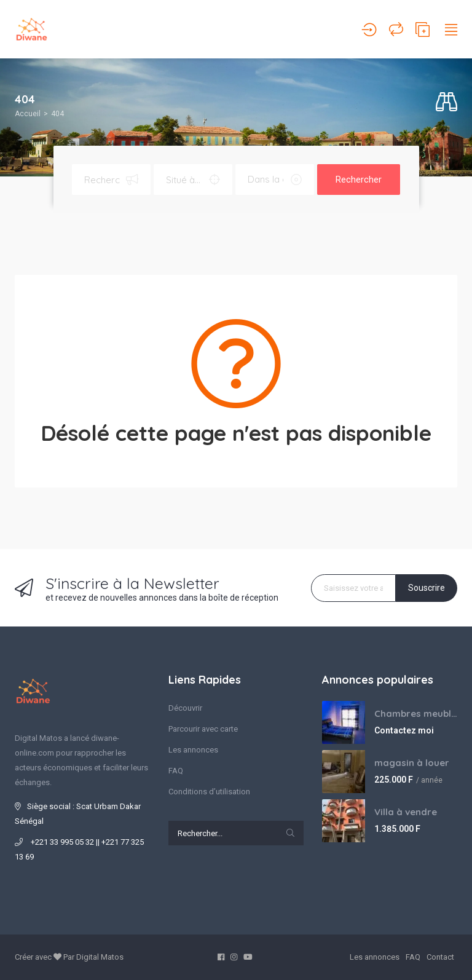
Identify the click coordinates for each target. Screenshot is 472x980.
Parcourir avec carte (203, 729)
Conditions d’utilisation (209, 792)
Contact (440, 957)
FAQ (176, 771)
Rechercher (359, 180)
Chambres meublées (416, 713)
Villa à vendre (406, 812)
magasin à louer (412, 763)
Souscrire (427, 588)
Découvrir (185, 708)
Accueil (28, 114)
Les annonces (193, 750)
